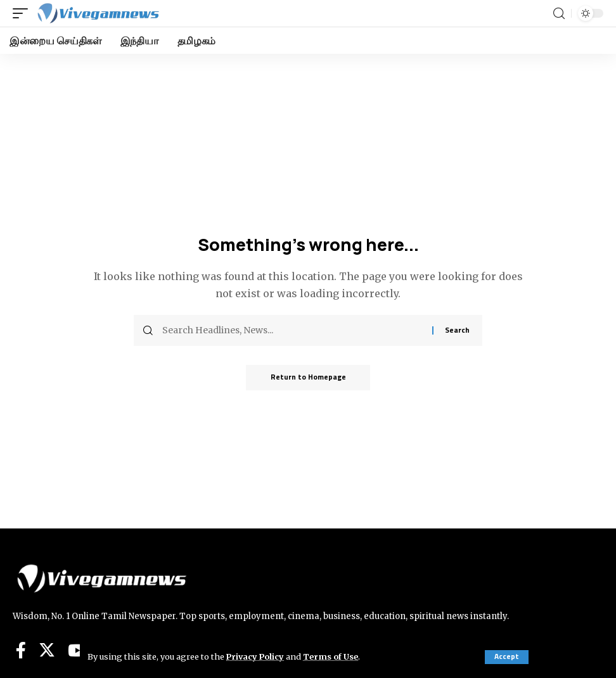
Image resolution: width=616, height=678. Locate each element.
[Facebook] (21, 650)
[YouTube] (77, 650)
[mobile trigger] (23, 13)
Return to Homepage (308, 377)
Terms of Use (332, 656)
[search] (559, 14)
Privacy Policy (256, 656)
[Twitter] (47, 650)
